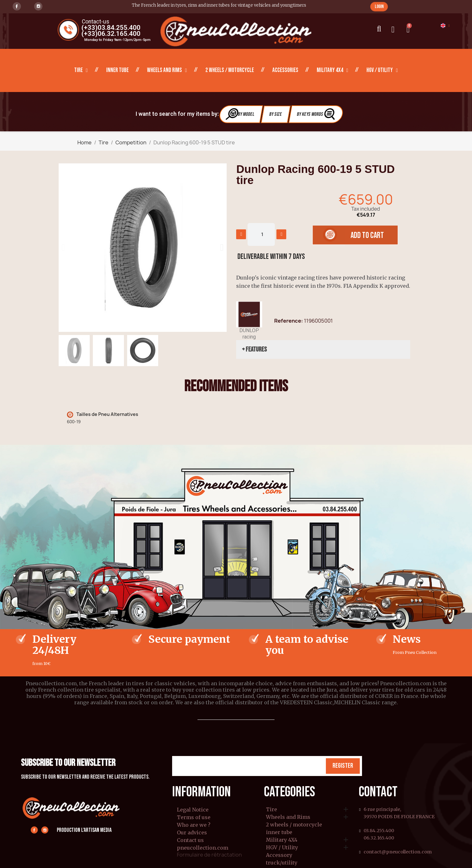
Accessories (285, 70)
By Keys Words (317, 114)
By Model (240, 114)
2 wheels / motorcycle (230, 70)
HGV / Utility (382, 70)
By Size (276, 114)
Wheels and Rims (167, 70)
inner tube (117, 70)
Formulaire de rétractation (209, 855)
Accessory (279, 855)
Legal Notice (193, 810)
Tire (81, 70)
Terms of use (194, 817)
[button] (379, 7)
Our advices (192, 832)
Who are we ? (194, 825)
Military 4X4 (333, 70)
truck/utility (282, 863)
